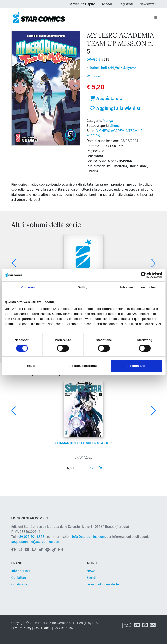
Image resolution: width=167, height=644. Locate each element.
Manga (108, 121)
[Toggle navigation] (156, 18)
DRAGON (94, 59)
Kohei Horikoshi (102, 68)
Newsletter (148, 4)
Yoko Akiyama (126, 68)
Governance (43, 628)
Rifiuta (30, 366)
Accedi (107, 4)
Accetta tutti (137, 366)
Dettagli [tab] (84, 287)
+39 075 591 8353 (31, 537)
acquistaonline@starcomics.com (36, 542)
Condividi (96, 76)
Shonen (116, 126)
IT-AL (96, 623)
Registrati (126, 4)
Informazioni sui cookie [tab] (138, 287)
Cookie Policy (63, 628)
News (91, 571)
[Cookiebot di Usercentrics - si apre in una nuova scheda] (144, 275)
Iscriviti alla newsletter (103, 584)
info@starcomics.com (89, 537)
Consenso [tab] (29, 287)
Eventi (91, 578)
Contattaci (19, 578)
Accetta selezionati (83, 366)
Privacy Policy (21, 628)
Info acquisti (21, 571)
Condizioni (19, 584)
